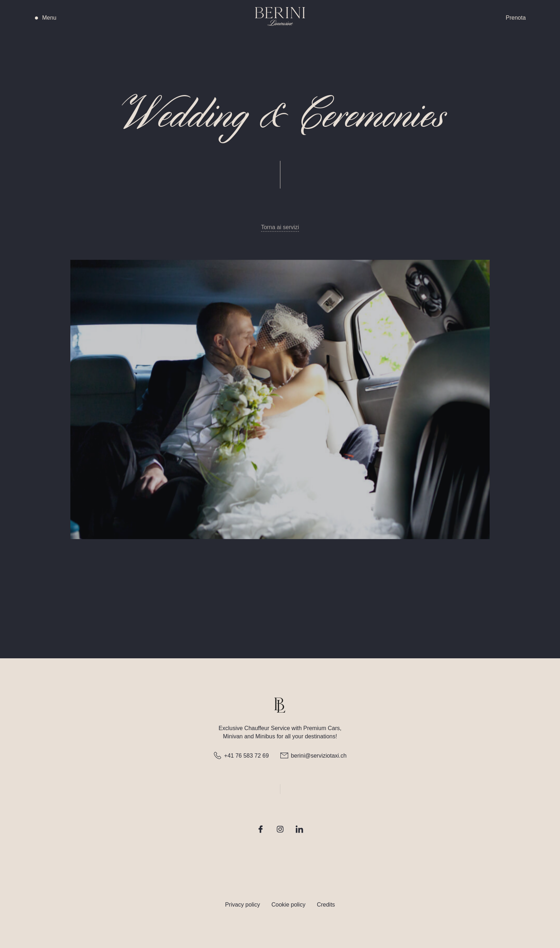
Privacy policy (242, 905)
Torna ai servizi (280, 230)
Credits (326, 905)
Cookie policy (288, 905)
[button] (84, 18)
